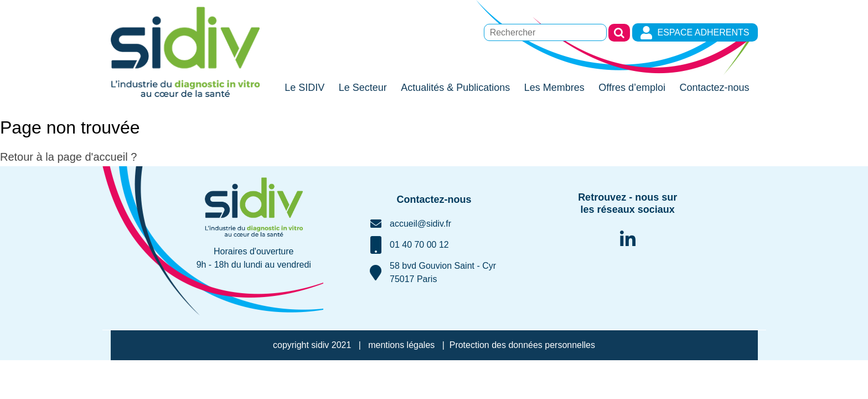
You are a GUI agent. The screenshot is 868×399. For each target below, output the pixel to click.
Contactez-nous (714, 88)
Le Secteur (363, 88)
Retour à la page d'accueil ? (68, 157)
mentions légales (401, 345)
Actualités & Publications (455, 88)
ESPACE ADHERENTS (695, 33)
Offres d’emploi (632, 88)
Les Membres (554, 88)
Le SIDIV (304, 88)
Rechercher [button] (619, 33)
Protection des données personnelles (522, 345)
